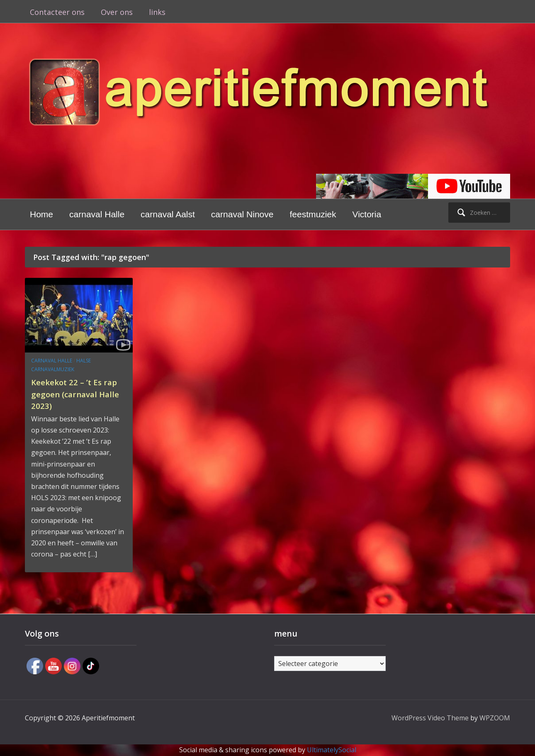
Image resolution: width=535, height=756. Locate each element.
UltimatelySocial (332, 750)
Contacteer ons (57, 12)
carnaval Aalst (168, 214)
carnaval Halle (97, 214)
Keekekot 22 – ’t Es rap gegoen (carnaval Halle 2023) (78, 393)
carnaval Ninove (242, 214)
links (157, 12)
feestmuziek (313, 214)
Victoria (367, 214)
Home (41, 214)
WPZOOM (495, 718)
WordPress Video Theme (430, 718)
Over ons (117, 12)
